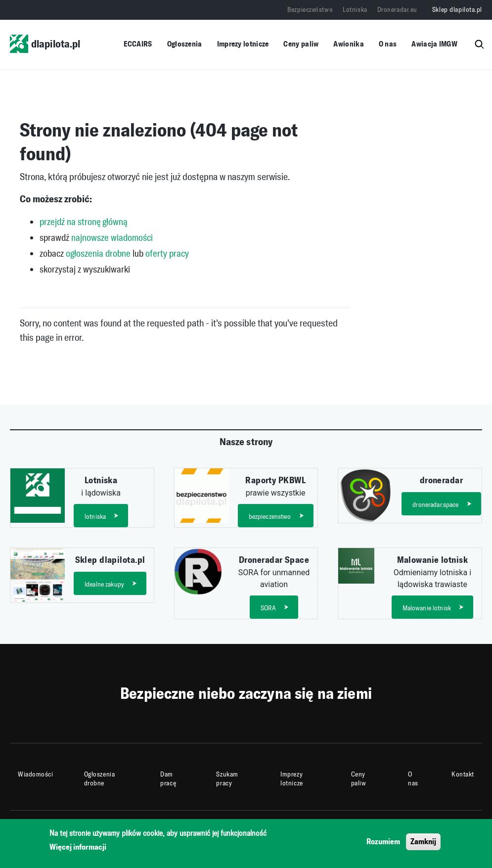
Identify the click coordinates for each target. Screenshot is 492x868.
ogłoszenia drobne (98, 253)
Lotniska (355, 10)
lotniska (95, 517)
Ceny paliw (301, 44)
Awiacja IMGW (434, 44)
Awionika (348, 44)
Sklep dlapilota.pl (457, 10)
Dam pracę (168, 779)
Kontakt (463, 774)
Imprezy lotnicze (243, 44)
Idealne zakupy (104, 584)
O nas (388, 44)
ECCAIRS (138, 44)
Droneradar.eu (397, 10)
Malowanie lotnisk (427, 608)
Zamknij (423, 844)
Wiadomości (36, 774)
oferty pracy (167, 253)
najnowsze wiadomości (112, 238)
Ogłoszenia (185, 44)
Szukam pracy (227, 779)
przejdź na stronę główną (84, 222)
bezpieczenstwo (270, 517)
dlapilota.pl (45, 44)
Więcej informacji (78, 849)
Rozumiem (383, 844)
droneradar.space (435, 505)
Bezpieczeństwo (310, 10)
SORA (268, 608)
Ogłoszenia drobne (100, 779)
